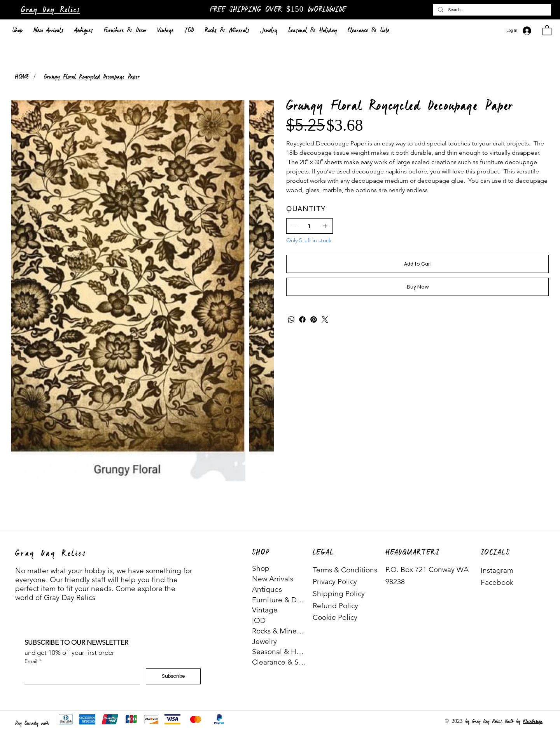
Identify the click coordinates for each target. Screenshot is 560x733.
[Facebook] (302, 319)
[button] (547, 30)
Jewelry (264, 641)
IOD (259, 620)
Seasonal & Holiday (279, 652)
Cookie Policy (335, 617)
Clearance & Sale (279, 662)
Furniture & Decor (279, 600)
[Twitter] (325, 319)
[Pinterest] (314, 319)
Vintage (265, 610)
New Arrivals (273, 579)
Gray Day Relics (51, 10)
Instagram (497, 570)
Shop (261, 568)
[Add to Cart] (417, 264)
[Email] (80, 676)
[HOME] (22, 77)
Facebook (497, 582)
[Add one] (325, 226)
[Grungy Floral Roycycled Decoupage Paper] (92, 77)
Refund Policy (335, 606)
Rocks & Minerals (279, 631)
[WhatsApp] (291, 319)
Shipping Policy (339, 594)
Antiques (267, 589)
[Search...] (491, 10)
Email (33, 661)
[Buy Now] (417, 287)
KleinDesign (533, 722)
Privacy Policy (335, 582)
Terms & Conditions (345, 570)
